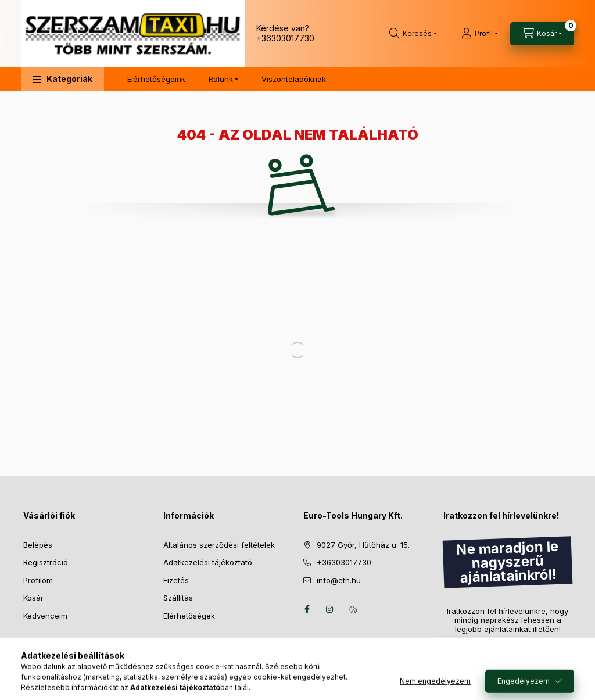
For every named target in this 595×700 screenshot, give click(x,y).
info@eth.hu (339, 580)
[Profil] (480, 34)
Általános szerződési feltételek (219, 545)
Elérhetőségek (189, 616)
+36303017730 (285, 38)
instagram (330, 609)
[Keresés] (413, 34)
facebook (307, 609)
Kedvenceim (45, 616)
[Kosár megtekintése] (542, 34)
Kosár (33, 598)
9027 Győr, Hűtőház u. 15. (363, 545)
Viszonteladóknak (294, 79)
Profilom (38, 580)
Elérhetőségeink (156, 79)
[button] (62, 79)
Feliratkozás (477, 651)
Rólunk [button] (221, 79)
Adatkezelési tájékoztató (208, 562)
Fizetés (176, 580)
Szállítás (178, 598)
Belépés (38, 545)
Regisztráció (46, 562)
